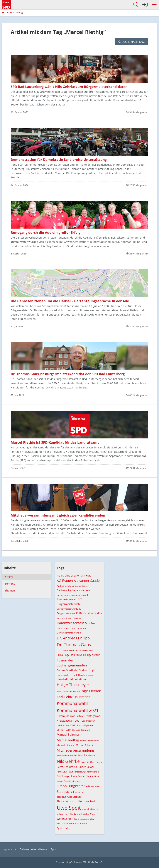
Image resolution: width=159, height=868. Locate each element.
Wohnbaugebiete (78, 823)
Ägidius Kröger (64, 828)
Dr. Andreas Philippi (74, 638)
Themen (10, 590)
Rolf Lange (63, 776)
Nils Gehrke (68, 761)
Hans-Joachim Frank (67, 675)
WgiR (92, 819)
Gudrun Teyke (87, 670)
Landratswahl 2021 (67, 725)
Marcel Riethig (68, 740)
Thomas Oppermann (70, 797)
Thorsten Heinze (67, 801)
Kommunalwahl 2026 (70, 716)
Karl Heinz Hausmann (74, 697)
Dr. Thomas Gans (74, 645)
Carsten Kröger (65, 618)
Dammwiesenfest (70, 623)
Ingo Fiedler (91, 691)
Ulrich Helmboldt (87, 801)
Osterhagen (96, 762)
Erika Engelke (65, 655)
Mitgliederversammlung (75, 750)
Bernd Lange (63, 595)
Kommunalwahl (72, 703)
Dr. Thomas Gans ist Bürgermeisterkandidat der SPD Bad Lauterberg (68, 374)
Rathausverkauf (65, 772)
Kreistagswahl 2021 (69, 721)
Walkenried (76, 814)
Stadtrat (63, 792)
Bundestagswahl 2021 (70, 599)
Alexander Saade (87, 581)
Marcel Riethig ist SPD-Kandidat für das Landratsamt (55, 442)
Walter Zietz (89, 814)
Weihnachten (65, 819)
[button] (154, 5)
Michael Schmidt (84, 745)
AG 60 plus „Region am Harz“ (75, 575)
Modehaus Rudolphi (67, 756)
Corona (77, 618)
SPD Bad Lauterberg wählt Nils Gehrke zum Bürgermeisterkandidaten (69, 87)
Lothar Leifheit (66, 730)
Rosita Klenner (78, 776)
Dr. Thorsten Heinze (67, 650)
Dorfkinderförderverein (69, 633)
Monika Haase (87, 755)
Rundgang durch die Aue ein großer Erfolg (46, 232)
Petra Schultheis (67, 767)
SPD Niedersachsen (89, 786)
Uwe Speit (69, 808)
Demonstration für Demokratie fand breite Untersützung (59, 160)
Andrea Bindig (64, 586)
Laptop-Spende (85, 725)
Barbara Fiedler (66, 590)
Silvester (76, 781)
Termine (10, 584)
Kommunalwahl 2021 (78, 710)
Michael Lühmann (66, 745)
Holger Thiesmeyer (73, 685)
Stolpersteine (77, 792)
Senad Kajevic (64, 781)
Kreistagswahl (92, 716)
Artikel (9, 577)
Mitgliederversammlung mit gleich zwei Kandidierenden (58, 515)
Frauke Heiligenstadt (87, 655)
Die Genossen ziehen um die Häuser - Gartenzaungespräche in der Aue (70, 301)
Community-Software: (79, 862)
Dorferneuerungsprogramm (71, 628)
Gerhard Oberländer (67, 670)
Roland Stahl (93, 772)
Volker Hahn (63, 814)
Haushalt (62, 679)
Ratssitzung (80, 772)
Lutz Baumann (83, 730)
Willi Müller (62, 823)
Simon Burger (67, 786)
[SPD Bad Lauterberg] (6, 4)
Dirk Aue (90, 623)
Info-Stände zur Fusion (68, 692)
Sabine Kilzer (93, 776)
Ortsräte (85, 762)
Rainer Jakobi (86, 767)
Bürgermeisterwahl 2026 (70, 613)
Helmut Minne (78, 679)
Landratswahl (89, 721)
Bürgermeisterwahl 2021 (70, 609)
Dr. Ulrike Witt (86, 650)
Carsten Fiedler (93, 613)
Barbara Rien (84, 590)
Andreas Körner (80, 586)
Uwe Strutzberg (90, 809)
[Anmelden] (145, 5)
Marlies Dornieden (89, 741)
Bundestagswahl (79, 595)
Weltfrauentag (82, 819)
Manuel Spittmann (70, 735)
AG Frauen (65, 581)
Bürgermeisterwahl (69, 604)
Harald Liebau (85, 675)
